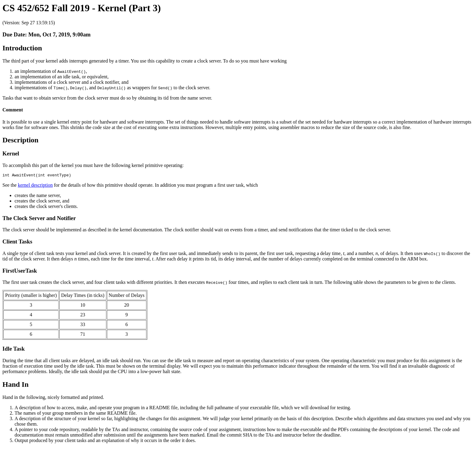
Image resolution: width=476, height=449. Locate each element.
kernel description (35, 186)
